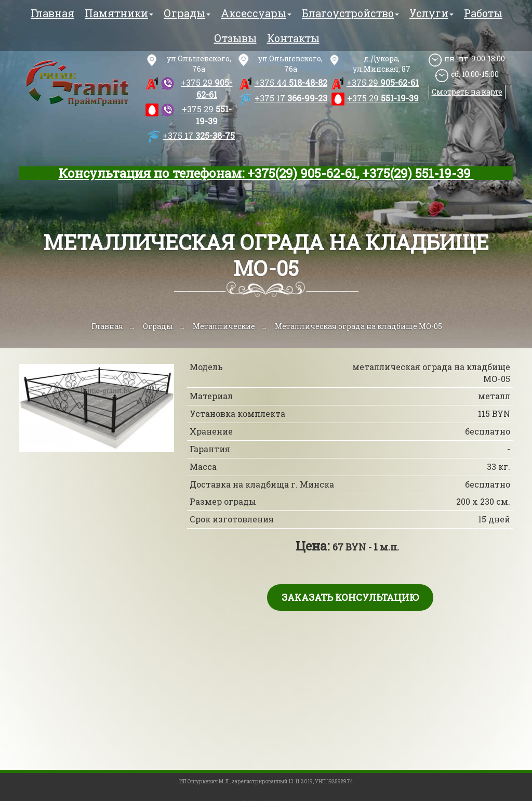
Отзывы (235, 38)
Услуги (431, 13)
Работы (483, 13)
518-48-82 (291, 82)
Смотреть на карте (467, 92)
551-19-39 (207, 115)
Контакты (293, 38)
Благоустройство (350, 13)
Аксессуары (256, 13)
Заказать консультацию (350, 597)
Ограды (187, 13)
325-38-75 (199, 135)
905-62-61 (207, 88)
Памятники (119, 13)
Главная (52, 13)
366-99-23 (291, 98)
